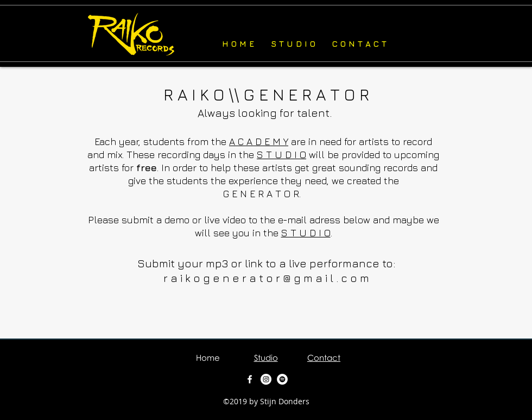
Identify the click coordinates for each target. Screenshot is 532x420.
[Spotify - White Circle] (282, 379)
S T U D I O (281, 155)
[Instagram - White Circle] (266, 379)
